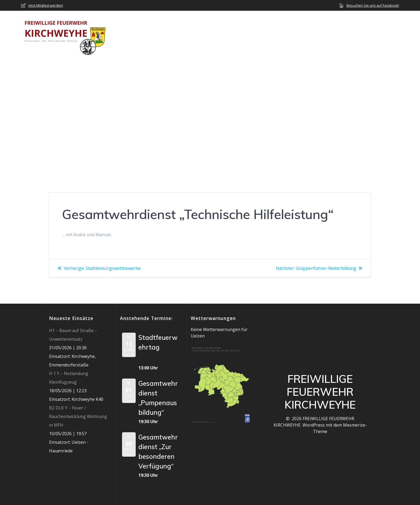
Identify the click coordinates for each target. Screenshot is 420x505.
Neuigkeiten (247, 35)
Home (187, 35)
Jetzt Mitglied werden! (46, 5)
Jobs (363, 35)
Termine (305, 35)
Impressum (387, 35)
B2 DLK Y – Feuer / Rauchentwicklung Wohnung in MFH (78, 416)
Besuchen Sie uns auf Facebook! (373, 5)
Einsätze (279, 35)
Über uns (211, 35)
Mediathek (334, 35)
